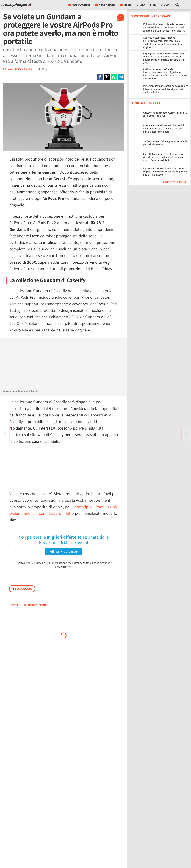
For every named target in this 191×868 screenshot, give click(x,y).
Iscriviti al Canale (64, 552)
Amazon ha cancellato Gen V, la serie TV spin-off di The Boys (165, 114)
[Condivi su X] (107, 77)
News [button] (126, 5)
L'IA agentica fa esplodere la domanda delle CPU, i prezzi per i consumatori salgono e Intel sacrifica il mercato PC (164, 27)
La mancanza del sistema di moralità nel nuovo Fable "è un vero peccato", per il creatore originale (164, 128)
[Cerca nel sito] (177, 5)
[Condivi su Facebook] (100, 77)
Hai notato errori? (36, 605)
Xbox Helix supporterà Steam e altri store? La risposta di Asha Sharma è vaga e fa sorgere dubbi (163, 157)
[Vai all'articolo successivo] (5, 434)
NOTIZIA (7, 69)
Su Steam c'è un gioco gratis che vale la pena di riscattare (165, 143)
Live (153, 5)
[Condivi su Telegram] (121, 77)
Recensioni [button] (105, 5)
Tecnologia (22, 589)
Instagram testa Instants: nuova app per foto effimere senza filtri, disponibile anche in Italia (165, 89)
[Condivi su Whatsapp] (114, 77)
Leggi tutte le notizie (174, 182)
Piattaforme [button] (79, 5)
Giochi (166, 5)
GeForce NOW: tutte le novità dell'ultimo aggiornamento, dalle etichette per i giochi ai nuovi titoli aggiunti (163, 42)
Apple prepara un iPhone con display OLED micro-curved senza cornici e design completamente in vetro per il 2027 (164, 58)
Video (141, 5)
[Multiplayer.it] (17, 5)
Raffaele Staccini (24, 69)
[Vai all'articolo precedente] (186, 434)
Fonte (15, 605)
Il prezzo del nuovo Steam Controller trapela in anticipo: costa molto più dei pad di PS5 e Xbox (165, 172)
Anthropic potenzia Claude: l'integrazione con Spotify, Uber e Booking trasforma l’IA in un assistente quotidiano (165, 74)
